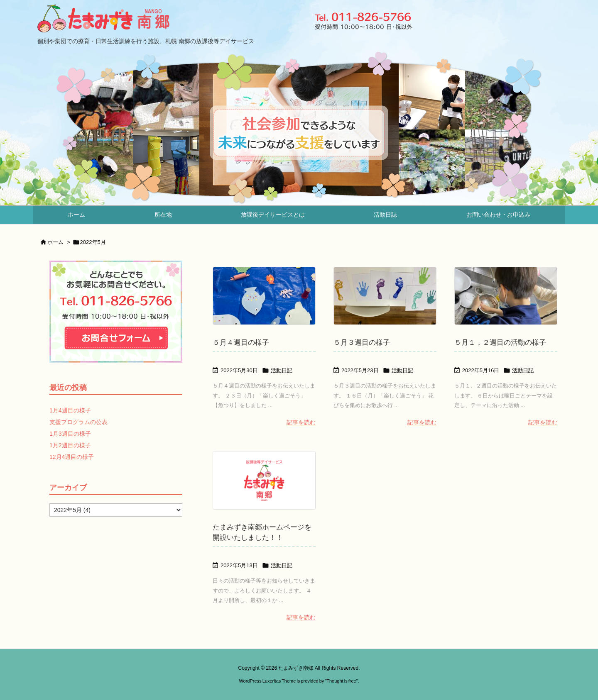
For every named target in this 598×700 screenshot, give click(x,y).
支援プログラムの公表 (78, 422)
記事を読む (301, 422)
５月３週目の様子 (362, 343)
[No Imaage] (264, 480)
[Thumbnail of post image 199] (264, 296)
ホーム (55, 242)
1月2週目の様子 (70, 445)
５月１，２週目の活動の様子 (500, 343)
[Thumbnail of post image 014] (506, 296)
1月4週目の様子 (70, 410)
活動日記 (282, 370)
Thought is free (341, 681)
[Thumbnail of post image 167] (385, 296)
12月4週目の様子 (72, 457)
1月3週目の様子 (70, 434)
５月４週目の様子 (241, 343)
